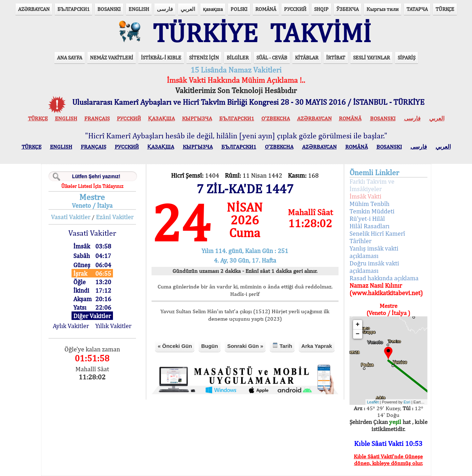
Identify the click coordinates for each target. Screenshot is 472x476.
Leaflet (373, 402)
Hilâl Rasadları (369, 226)
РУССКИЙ (295, 9)
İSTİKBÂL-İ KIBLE (161, 58)
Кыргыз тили (383, 9)
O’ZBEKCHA (276, 118)
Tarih (282, 346)
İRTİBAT (336, 58)
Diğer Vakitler (92, 316)
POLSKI (239, 9)
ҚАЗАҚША (161, 118)
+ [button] (358, 325)
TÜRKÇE (445, 9)
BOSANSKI (109, 9)
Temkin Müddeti (372, 211)
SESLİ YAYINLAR (371, 58)
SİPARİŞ (406, 58)
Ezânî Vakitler (115, 217)
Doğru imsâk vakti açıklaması (374, 267)
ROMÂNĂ (266, 9)
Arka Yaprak (317, 346)
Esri (407, 402)
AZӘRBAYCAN (34, 9)
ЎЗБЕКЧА (348, 9)
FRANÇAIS (97, 118)
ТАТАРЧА (417, 9)
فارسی (165, 9)
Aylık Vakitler (71, 326)
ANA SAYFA (70, 58)
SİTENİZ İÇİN (204, 58)
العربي (188, 9)
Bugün (209, 346)
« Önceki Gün (175, 346)
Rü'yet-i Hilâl (367, 219)
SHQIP (321, 9)
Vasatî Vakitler (71, 217)
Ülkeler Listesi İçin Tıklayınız (92, 186)
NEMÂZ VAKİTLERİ (112, 58)
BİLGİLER (238, 58)
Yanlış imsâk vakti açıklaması (374, 252)
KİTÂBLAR (307, 58)
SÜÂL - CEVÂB (272, 58)
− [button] (358, 334)
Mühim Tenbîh (369, 204)
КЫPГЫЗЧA (197, 118)
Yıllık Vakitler (113, 326)
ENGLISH (139, 9)
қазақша (213, 9)
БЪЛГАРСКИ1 (73, 9)
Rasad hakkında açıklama (384, 278)
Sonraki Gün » (245, 346)
